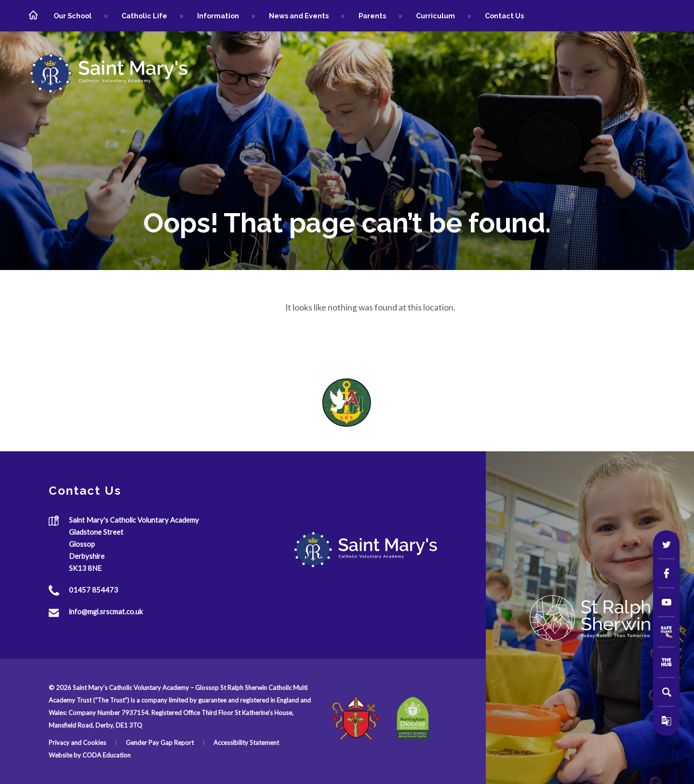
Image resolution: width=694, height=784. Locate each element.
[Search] (667, 692)
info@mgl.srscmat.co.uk (106, 612)
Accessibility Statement (246, 743)
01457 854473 (93, 590)
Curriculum (435, 16)
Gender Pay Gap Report (160, 743)
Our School (73, 16)
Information (218, 16)
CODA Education (107, 755)
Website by (66, 755)
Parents (372, 16)
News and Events (299, 16)
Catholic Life (144, 16)
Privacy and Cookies (77, 743)
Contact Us (504, 16)
